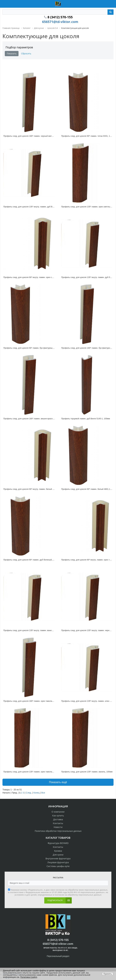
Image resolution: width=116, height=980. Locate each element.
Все (43, 793)
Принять (108, 974)
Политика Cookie (29, 977)
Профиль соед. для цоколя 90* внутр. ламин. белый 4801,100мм (33, 489)
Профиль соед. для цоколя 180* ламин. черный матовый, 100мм (33, 136)
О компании (58, 812)
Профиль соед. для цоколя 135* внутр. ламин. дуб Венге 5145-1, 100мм (37, 207)
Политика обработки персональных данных (58, 831)
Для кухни (58, 855)
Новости (58, 827)
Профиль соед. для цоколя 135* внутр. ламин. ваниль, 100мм (32, 630)
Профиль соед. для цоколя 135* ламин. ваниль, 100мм (87, 772)
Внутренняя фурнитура (58, 858)
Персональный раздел (58, 956)
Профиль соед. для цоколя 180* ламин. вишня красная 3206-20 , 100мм (37, 419)
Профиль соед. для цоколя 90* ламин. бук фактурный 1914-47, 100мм (36, 348)
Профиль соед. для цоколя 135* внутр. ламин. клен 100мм (89, 701)
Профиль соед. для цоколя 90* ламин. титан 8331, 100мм (88, 136)
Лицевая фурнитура (58, 862)
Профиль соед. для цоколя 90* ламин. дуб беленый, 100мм (31, 560)
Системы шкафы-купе (58, 866)
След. (29, 793)
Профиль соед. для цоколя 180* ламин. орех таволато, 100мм (32, 701)
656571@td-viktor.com (60, 22)
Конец (36, 793)
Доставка (58, 819)
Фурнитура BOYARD (58, 843)
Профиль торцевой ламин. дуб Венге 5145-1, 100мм (86, 419)
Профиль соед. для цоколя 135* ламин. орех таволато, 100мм (32, 772)
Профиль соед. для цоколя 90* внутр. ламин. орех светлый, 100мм (35, 277)
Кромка (58, 851)
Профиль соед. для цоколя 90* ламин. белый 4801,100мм (88, 489)
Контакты (58, 823)
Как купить (58, 816)
